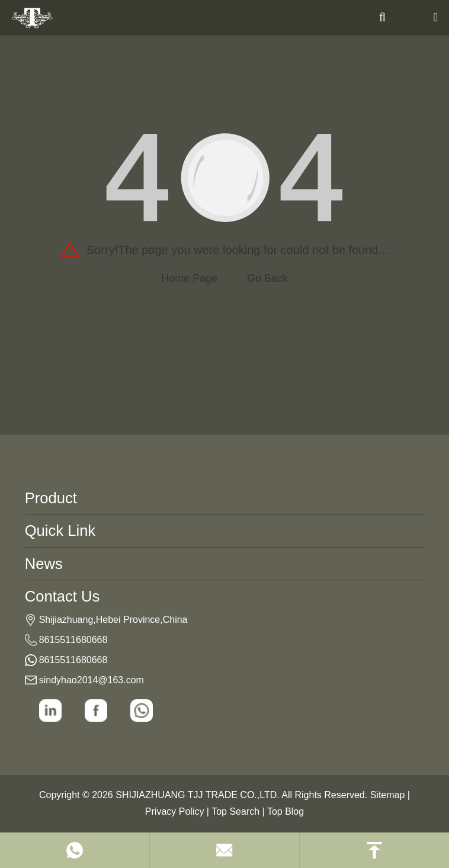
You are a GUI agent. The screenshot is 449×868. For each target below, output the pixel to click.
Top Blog (286, 811)
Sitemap (388, 795)
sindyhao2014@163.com (92, 680)
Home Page (189, 278)
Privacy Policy (175, 811)
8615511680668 (73, 640)
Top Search (235, 811)
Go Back (267, 278)
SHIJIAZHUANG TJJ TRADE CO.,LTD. (197, 795)
